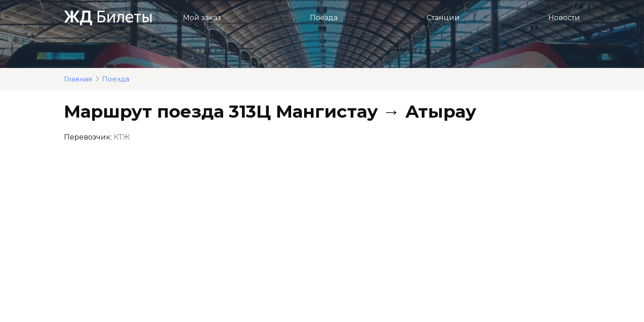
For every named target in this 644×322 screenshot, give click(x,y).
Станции (443, 18)
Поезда (324, 18)
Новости (564, 18)
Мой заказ (202, 18)
